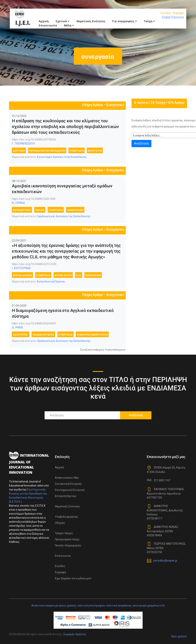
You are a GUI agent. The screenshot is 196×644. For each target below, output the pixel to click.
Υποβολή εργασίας (67, 517)
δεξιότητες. (21, 335)
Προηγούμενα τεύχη (67, 539)
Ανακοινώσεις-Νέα (67, 478)
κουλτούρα (95, 151)
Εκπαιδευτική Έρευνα (51, 282)
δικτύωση (19, 151)
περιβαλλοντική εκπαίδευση (47, 151)
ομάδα (40, 210)
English (166, 17)
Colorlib (54, 638)
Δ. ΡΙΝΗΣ (18, 327)
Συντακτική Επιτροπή (68, 484)
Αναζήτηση (141, 143)
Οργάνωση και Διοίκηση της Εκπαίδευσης (64, 216)
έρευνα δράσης (22, 275)
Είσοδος (166, 13)
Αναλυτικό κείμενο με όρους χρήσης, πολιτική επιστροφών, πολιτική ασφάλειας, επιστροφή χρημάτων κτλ (98, 606)
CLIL (79, 275)
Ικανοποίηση (75, 210)
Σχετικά (62, 21)
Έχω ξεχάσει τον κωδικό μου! (73, 578)
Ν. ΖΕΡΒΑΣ (18, 203)
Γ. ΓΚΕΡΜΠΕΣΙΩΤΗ (23, 144)
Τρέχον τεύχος (64, 533)
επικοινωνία (93, 275)
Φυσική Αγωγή (63, 275)
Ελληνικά (178, 17)
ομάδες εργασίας (43, 335)
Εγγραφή (178, 13)
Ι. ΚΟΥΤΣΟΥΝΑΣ (21, 268)
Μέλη (69, 25)
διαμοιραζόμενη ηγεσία (92, 335)
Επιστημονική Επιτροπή (70, 490)
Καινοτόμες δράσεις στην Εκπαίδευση (62, 157)
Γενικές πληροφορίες (68, 545)
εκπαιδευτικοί (22, 210)
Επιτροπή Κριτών (66, 496)
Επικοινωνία (48, 25)
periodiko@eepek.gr (165, 561)
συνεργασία (77, 151)
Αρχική (44, 21)
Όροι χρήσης (179, 636)
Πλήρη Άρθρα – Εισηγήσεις (103, 105)
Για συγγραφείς (125, 21)
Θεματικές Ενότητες (91, 21)
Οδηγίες (60, 523)
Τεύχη (149, 21)
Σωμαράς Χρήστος (75, 634)
